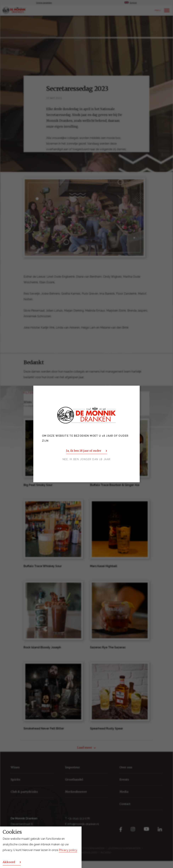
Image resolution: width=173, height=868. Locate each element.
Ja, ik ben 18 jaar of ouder (84, 451)
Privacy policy (68, 850)
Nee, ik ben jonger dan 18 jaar (87, 459)
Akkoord (9, 862)
